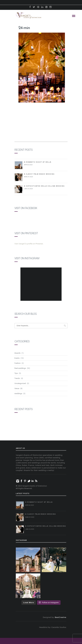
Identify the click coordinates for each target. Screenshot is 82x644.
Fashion (18, 363)
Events (17, 358)
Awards (17, 353)
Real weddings (20, 368)
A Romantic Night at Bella (38, 162)
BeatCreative (61, 617)
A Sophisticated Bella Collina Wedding (44, 186)
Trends (17, 378)
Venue (17, 388)
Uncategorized (20, 383)
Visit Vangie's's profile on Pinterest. (29, 244)
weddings (18, 393)
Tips (16, 373)
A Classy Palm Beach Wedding (39, 174)
